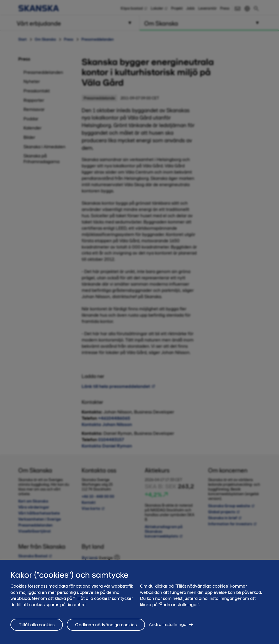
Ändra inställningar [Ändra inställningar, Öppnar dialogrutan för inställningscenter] (168, 628)
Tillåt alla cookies (37, 628)
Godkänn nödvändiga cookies (106, 628)
